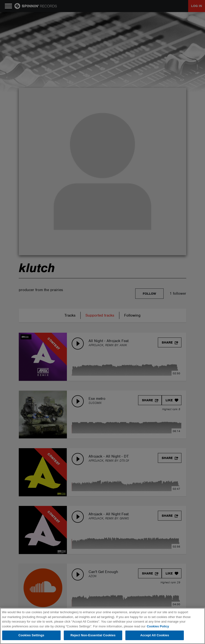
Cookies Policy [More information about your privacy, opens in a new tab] (158, 626)
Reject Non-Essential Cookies (93, 635)
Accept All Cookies (155, 635)
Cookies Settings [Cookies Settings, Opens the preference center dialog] (31, 635)
